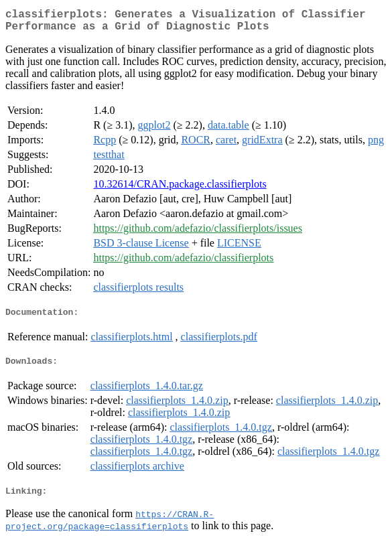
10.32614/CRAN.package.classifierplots (180, 189)
